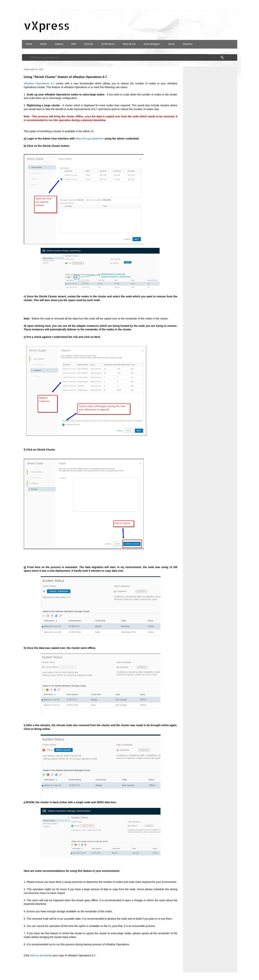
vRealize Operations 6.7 (39, 83)
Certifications (108, 44)
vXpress (47, 25)
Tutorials (88, 44)
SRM (74, 44)
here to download (41, 955)
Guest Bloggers (152, 44)
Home (29, 44)
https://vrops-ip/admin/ (90, 139)
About (171, 44)
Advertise (187, 44)
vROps (43, 44)
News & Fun (129, 44)
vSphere (59, 44)
